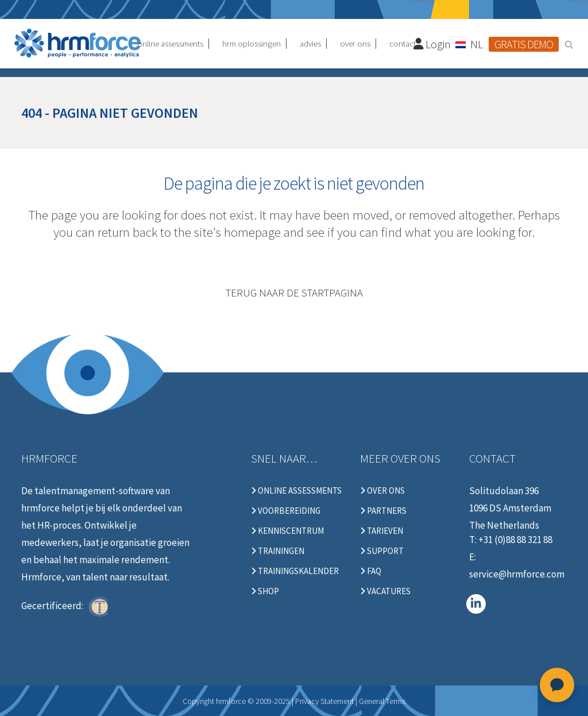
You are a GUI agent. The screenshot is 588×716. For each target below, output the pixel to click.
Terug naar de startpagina (294, 292)
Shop (265, 591)
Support (382, 551)
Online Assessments (296, 491)
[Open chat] (557, 685)
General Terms (382, 701)
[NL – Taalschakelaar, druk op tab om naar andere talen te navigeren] (470, 44)
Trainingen (278, 551)
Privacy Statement (324, 701)
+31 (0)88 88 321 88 (515, 540)
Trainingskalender (295, 571)
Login (432, 44)
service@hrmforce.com (517, 574)
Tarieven (382, 531)
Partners (383, 511)
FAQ (371, 571)
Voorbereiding (286, 511)
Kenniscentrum (287, 531)
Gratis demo (524, 44)
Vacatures (385, 591)
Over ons (382, 491)
